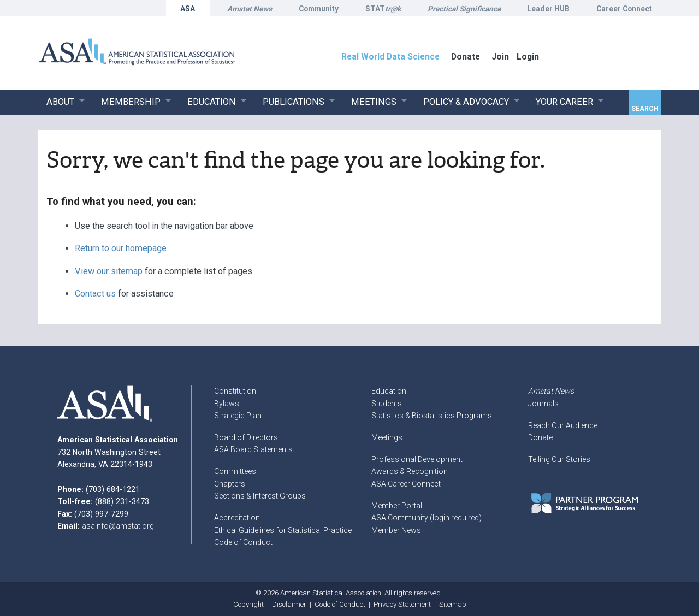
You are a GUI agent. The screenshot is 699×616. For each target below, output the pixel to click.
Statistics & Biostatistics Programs (432, 416)
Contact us (95, 294)
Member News (396, 530)
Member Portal (397, 506)
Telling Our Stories (559, 459)
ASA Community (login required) (426, 518)
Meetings (387, 437)
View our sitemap (109, 271)
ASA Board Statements (253, 449)
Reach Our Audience (563, 425)
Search (645, 109)
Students (387, 404)
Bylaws (227, 404)
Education (389, 391)
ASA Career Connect (406, 484)
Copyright (248, 604)
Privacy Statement (402, 604)
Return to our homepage (121, 248)
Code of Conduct (243, 542)
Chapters (230, 484)
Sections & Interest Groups (260, 496)
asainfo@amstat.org (118, 526)
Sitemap (453, 604)
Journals (543, 404)
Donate (540, 437)
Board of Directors (246, 437)
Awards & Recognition (410, 471)
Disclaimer (289, 604)
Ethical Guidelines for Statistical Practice (283, 530)
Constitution (235, 391)
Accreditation (237, 518)
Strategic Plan (238, 416)
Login (528, 57)
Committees (235, 471)
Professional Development (417, 459)
